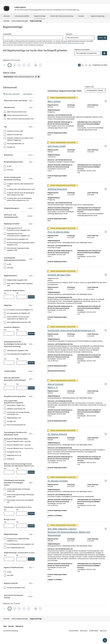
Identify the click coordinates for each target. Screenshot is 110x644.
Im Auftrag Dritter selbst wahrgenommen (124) (21, 189)
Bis (17, 293)
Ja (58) (9, 572)
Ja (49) (9, 264)
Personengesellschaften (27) (16, 144)
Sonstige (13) (11, 147)
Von (5, 293)
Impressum (103, 631)
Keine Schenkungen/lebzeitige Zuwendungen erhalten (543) (21, 496)
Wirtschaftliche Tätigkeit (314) (16, 405)
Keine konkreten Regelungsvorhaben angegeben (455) (18, 249)
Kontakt (81, 17)
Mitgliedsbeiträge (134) (14, 418)
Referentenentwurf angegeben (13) (17, 239)
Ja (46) (9, 166)
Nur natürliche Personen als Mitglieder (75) (20, 310)
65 (36, 65)
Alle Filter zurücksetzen (11, 94)
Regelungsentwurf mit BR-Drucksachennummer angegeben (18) (18, 235)
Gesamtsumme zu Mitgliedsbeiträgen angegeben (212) (18, 540)
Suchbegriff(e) (7, 34)
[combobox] (80, 38)
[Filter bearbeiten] (36, 77)
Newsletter (19, 626)
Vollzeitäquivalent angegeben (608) (18, 351)
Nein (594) (10, 268)
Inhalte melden (94, 631)
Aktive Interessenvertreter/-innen (17, 112)
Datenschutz (84, 631)
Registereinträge (40, 16)
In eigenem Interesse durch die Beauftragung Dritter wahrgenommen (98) (20, 194)
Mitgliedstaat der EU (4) (14, 455)
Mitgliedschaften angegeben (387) (17, 280)
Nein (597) (10, 170)
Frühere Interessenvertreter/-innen (17, 115)
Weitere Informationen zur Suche (76, 43)
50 (87, 65)
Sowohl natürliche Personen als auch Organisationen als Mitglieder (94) (18, 318)
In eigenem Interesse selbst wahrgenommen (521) (20, 185)
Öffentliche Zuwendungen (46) (16, 409)
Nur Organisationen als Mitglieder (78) (18, 313)
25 (83, 65)
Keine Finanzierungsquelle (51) (16, 425)
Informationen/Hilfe (22, 17)
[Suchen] (102, 38)
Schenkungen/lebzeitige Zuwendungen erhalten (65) (19, 490)
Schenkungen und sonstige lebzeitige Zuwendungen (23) (18, 413)
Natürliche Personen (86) (14, 135)
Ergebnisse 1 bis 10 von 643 (11, 60)
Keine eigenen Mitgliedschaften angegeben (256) (20, 285)
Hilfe (5, 626)
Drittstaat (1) (11, 459)
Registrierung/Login (98, 17)
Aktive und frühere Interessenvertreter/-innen (20, 119)
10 (80, 65)
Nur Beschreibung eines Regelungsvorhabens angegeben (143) (21, 244)
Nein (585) (10, 575)
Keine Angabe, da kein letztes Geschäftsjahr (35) (20, 501)
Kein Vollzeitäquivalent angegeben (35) (19, 354)
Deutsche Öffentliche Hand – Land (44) (19, 445)
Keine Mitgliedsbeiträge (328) (16, 548)
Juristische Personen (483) (15, 131)
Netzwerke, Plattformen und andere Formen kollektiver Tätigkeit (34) (20, 139)
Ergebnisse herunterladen (82, 50)
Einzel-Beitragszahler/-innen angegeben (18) (20, 544)
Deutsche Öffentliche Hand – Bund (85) (19, 441)
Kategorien (69, 34)
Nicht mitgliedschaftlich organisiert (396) (19, 322)
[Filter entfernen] (39, 77)
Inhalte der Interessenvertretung (62, 17)
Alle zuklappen (29, 94)
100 (90, 65)
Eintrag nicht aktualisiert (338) (16, 588)
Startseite (7, 17)
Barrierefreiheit (74, 631)
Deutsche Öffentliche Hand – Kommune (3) (20, 448)
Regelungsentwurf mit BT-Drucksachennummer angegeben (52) (18, 229)
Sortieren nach (89, 87)
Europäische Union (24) (14, 452)
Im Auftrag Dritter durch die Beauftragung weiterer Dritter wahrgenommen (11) (19, 199)
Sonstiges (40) (11, 421)
